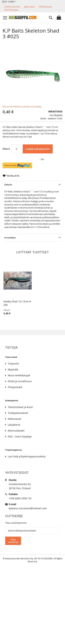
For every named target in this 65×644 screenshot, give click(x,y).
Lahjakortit (14, 425)
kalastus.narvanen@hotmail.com (28, 508)
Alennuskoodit (16, 431)
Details (8, 185)
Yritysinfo (13, 364)
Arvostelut (10, 238)
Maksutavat (14, 419)
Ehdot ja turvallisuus (20, 381)
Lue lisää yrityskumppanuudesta (27, 456)
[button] (9, 2)
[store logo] (23, 17)
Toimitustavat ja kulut (20, 407)
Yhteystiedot (15, 387)
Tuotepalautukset (18, 413)
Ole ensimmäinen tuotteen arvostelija (22, 106)
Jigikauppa (29, 7)
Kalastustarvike (12, 7)
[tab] (32, 185)
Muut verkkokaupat (19, 375)
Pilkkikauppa (45, 7)
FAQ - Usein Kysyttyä (20, 436)
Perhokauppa (11, 10)
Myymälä (13, 369)
